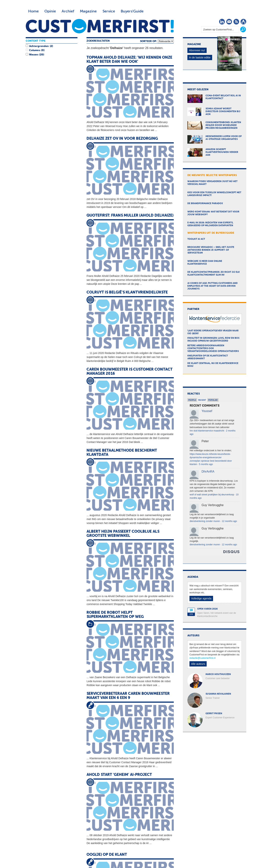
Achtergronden (39, 46)
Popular (213, 400)
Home (33, 11)
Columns (35, 50)
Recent (202, 400)
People (192, 400)
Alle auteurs (198, 664)
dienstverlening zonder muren (205, 521)
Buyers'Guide (132, 11)
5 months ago (206, 464)
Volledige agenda (201, 598)
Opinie (50, 11)
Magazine (88, 11)
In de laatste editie (200, 57)
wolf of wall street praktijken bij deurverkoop (212, 495)
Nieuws (34, 55)
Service (109, 11)
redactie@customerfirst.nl (202, 658)
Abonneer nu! (197, 50)
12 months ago (229, 521)
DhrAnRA (208, 472)
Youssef (207, 411)
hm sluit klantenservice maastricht (207, 431)
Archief (68, 11)
